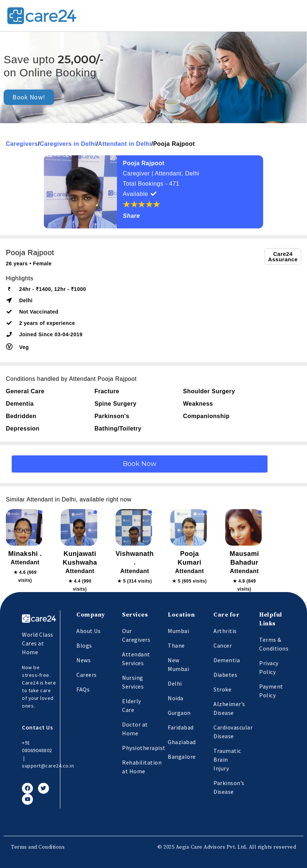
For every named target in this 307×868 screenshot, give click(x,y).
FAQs (83, 689)
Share (131, 216)
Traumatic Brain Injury (227, 759)
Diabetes (225, 675)
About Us (88, 631)
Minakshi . (25, 554)
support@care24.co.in (48, 766)
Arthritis (225, 631)
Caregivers (22, 144)
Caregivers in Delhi (68, 144)
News (84, 660)
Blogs (84, 645)
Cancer (223, 645)
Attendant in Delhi (125, 144)
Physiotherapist (144, 748)
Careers (87, 675)
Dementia (227, 660)
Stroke (222, 689)
